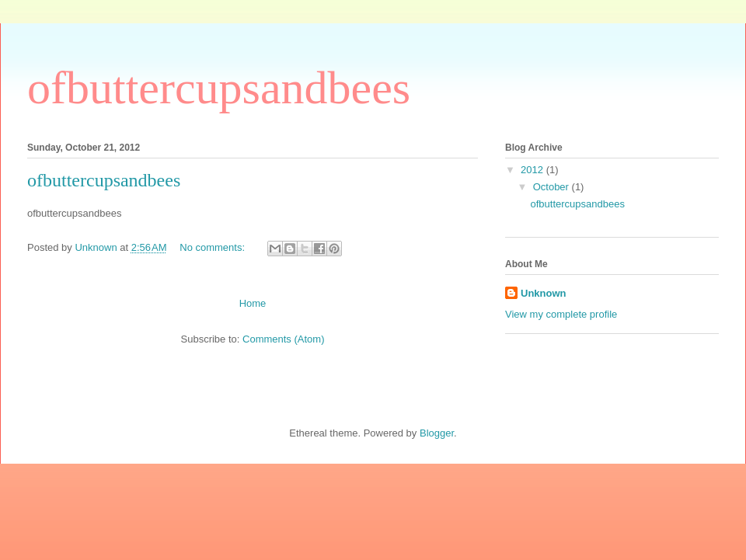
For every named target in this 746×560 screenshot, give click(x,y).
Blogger (437, 433)
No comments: (213, 247)
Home (253, 303)
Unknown (544, 293)
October (553, 187)
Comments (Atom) (283, 339)
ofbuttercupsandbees (104, 180)
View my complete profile (561, 314)
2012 (533, 170)
